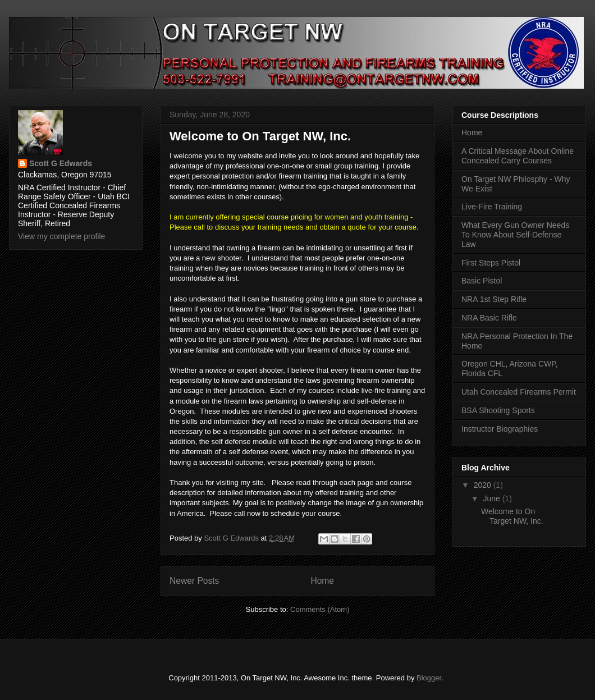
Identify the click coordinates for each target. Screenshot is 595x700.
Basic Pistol (482, 281)
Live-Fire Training (492, 207)
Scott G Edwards (61, 163)
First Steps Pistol (491, 263)
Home (322, 581)
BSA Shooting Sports (498, 410)
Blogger (429, 678)
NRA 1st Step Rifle (494, 299)
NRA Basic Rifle (489, 318)
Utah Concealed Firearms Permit (519, 392)
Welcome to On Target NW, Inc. (260, 136)
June (492, 498)
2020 (484, 485)
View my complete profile (61, 236)
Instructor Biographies (500, 429)
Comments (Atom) (320, 609)
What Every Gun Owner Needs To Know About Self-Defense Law (515, 235)
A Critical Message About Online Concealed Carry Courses (518, 156)
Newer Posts (194, 581)
